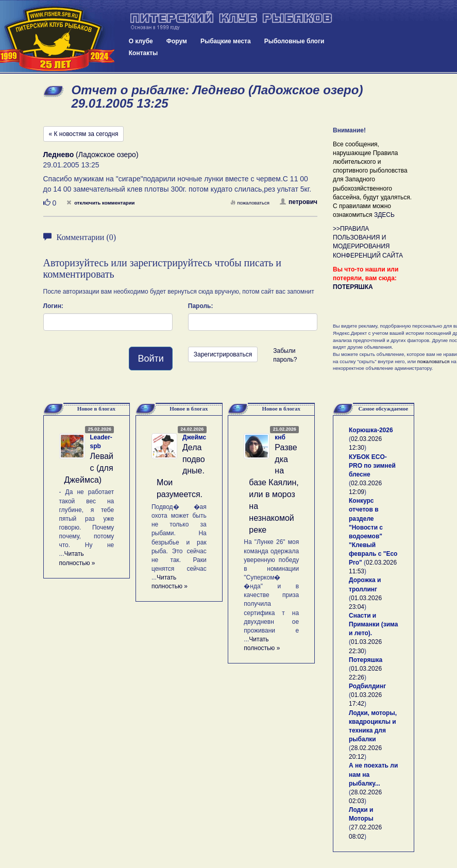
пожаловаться (250, 203)
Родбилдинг (367, 686)
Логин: (53, 306)
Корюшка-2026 (371, 430)
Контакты (143, 53)
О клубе (141, 41)
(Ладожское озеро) (91, 155)
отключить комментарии (100, 203)
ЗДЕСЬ (384, 215)
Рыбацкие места (226, 41)
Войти (150, 359)
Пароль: (201, 306)
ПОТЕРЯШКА (353, 287)
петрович (299, 202)
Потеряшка (366, 660)
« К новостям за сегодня (84, 134)
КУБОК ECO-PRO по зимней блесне (372, 466)
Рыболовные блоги (294, 41)
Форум (177, 41)
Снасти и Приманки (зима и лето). (373, 624)
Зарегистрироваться (223, 354)
